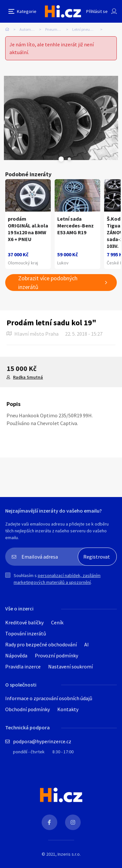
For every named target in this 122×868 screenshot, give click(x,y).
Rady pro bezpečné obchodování (41, 644)
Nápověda (16, 655)
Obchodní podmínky (27, 709)
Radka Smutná (28, 377)
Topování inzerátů (26, 633)
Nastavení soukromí (70, 666)
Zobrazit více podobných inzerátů (48, 283)
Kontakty (68, 709)
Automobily (29, 29)
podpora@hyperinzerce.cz (42, 741)
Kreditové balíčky (24, 622)
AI (87, 644)
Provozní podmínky (56, 655)
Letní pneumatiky (87, 29)
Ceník (57, 622)
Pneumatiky (55, 29)
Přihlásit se (97, 11)
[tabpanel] (61, 118)
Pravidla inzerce (23, 666)
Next (69, 159)
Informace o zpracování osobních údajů (49, 698)
